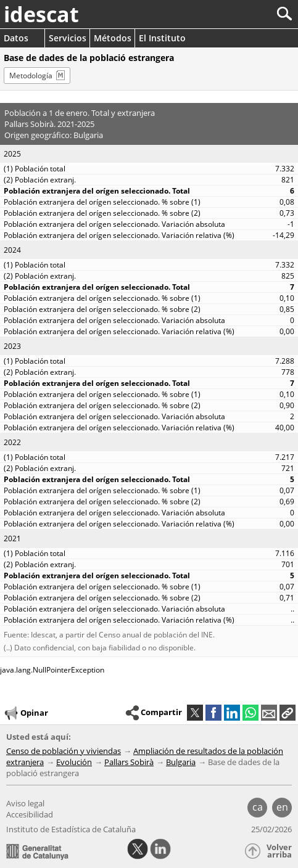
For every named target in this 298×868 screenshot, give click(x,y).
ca (258, 807)
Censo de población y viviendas (64, 751)
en (282, 807)
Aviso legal (25, 803)
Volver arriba (279, 851)
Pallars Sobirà (129, 762)
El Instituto (162, 38)
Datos (16, 38)
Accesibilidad (30, 814)
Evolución (74, 762)
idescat (41, 14)
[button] (288, 713)
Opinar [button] (26, 713)
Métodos (113, 38)
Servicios (68, 38)
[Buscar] (243, 14)
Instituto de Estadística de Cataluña (71, 829)
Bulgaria (181, 762)
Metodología (31, 76)
